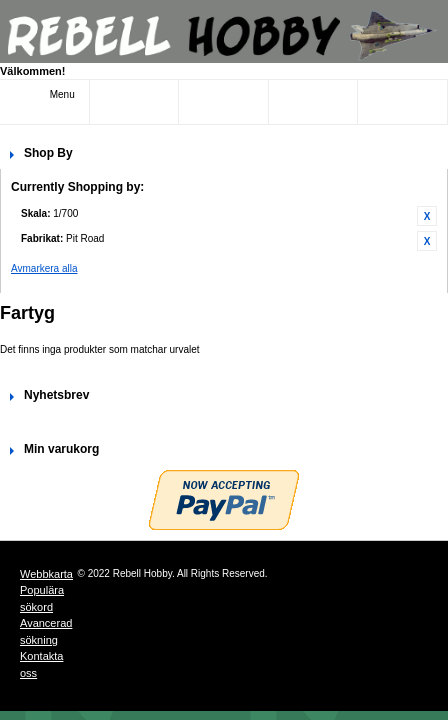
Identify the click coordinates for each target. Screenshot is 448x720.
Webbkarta (46, 574)
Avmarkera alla (44, 268)
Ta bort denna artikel (427, 216)
